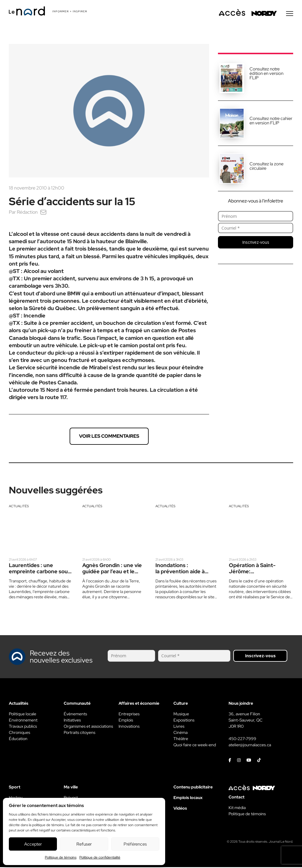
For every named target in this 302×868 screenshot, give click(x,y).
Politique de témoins (61, 857)
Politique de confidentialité (100, 857)
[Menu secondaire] (290, 14)
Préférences (135, 844)
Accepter (33, 844)
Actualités (19, 507)
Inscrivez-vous (256, 243)
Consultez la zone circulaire (266, 167)
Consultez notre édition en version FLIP (266, 74)
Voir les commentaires (109, 437)
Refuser (84, 844)
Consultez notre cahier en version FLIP (271, 122)
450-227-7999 (242, 739)
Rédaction (27, 213)
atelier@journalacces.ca (250, 746)
